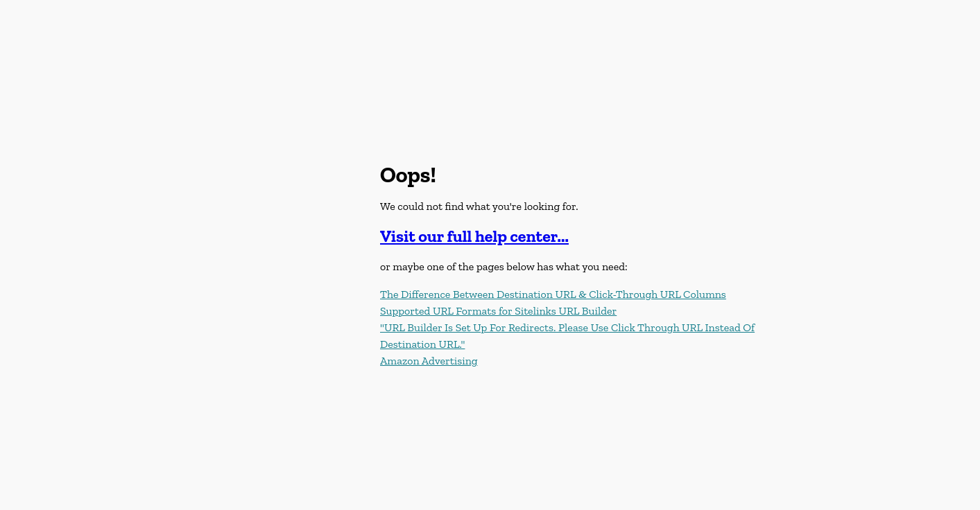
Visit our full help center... (474, 236)
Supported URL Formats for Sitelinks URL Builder (498, 311)
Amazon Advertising (429, 361)
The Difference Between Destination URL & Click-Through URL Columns (553, 294)
